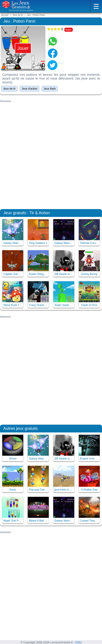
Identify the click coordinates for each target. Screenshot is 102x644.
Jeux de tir (9, 89)
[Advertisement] (51, 154)
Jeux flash (50, 89)
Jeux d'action (30, 89)
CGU (79, 642)
